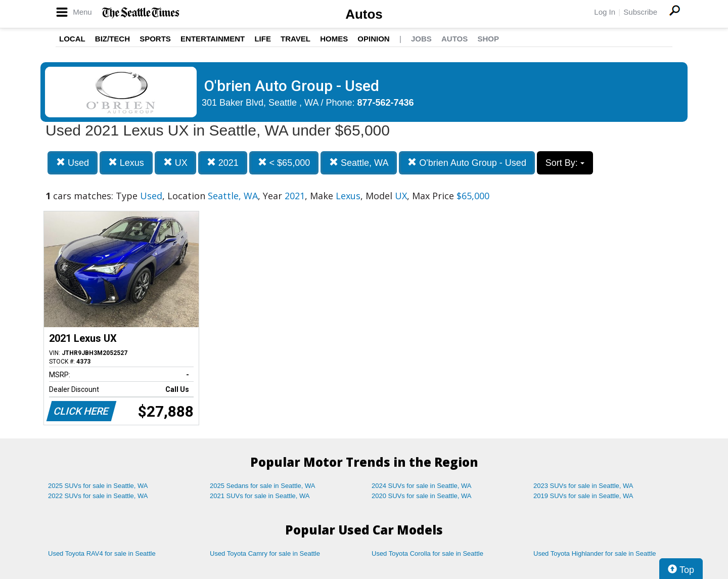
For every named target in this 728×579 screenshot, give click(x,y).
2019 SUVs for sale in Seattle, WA (583, 496)
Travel (295, 39)
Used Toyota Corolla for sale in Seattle (427, 553)
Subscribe (640, 12)
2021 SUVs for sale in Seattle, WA (260, 496)
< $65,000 (284, 163)
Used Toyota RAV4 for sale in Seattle (102, 553)
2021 (223, 163)
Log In (605, 12)
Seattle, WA (359, 163)
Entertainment (213, 39)
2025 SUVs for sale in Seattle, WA (98, 486)
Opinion (373, 39)
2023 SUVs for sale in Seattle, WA (583, 486)
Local (72, 39)
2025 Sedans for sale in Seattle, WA (262, 486)
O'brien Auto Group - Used (467, 163)
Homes (334, 39)
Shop (488, 39)
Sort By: (565, 163)
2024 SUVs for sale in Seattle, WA (422, 486)
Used (73, 163)
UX (175, 163)
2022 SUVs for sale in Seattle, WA (98, 496)
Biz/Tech (112, 39)
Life (263, 39)
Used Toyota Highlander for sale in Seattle (595, 553)
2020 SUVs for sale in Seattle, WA (422, 496)
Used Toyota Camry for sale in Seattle (265, 553)
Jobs (421, 39)
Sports (155, 39)
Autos (364, 14)
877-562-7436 (386, 103)
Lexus (126, 163)
